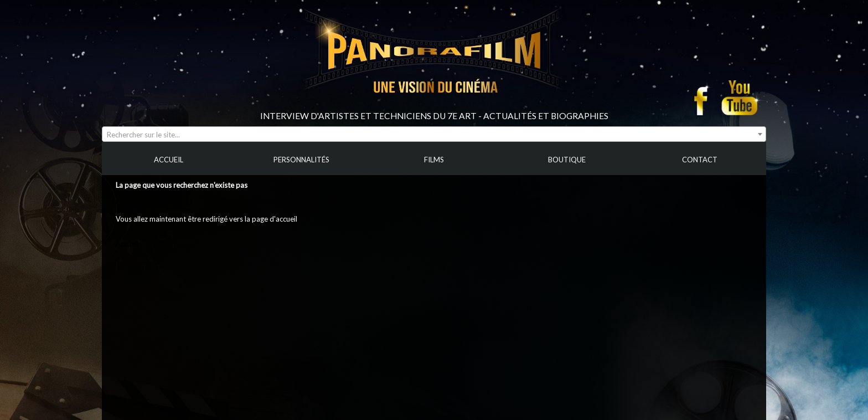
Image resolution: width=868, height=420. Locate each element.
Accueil (127, 244)
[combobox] (434, 134)
